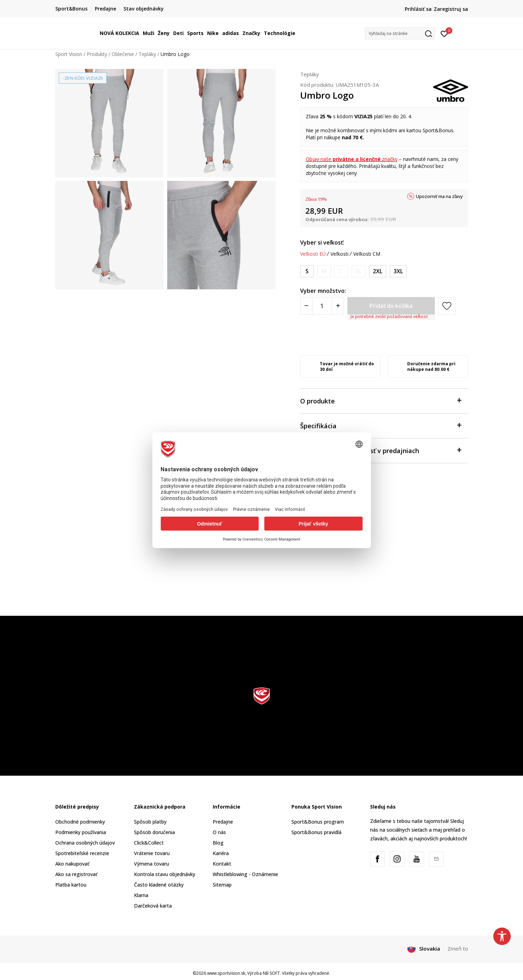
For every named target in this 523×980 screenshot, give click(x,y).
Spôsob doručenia (154, 832)
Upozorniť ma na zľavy (439, 196)
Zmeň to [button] (458, 949)
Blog (218, 843)
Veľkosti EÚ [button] (313, 254)
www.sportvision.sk (226, 973)
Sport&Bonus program (318, 822)
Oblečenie (123, 54)
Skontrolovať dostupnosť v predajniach (381, 450)
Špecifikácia (381, 425)
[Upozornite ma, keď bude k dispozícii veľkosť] (324, 271)
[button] (400, 33)
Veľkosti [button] (340, 254)
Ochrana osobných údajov (85, 843)
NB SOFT (271, 973)
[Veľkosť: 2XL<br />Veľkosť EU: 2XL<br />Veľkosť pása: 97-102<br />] (378, 271)
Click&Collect (149, 843)
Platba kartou (71, 885)
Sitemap (222, 885)
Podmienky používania (81, 832)
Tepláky (147, 54)
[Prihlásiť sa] (444, 33)
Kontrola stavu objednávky (165, 874)
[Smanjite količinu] (306, 306)
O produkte (381, 400)
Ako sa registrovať (76, 874)
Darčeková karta (153, 906)
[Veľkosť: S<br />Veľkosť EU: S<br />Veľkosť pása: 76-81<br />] (307, 271)
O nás (219, 832)
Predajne (223, 822)
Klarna (141, 895)
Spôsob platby (150, 822)
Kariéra (221, 853)
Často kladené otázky (159, 885)
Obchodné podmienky (80, 822)
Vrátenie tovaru (152, 853)
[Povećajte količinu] (338, 306)
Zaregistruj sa (451, 9)
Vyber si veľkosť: (322, 242)
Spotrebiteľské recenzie (82, 853)
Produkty (97, 54)
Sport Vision (69, 54)
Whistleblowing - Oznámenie (245, 874)
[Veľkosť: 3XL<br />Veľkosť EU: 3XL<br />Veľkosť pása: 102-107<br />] (398, 271)
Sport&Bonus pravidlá (316, 832)
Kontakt (222, 864)
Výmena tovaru (151, 864)
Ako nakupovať (72, 864)
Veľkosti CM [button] (367, 254)
